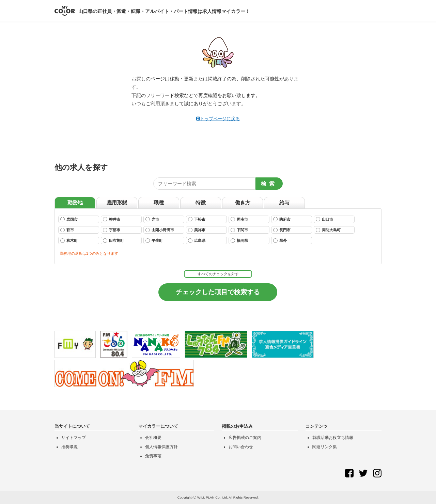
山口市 (324, 219)
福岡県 (239, 241)
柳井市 (112, 219)
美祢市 (197, 230)
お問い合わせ (241, 447)
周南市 (239, 219)
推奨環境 (69, 447)
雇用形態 (117, 202)
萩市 (67, 230)
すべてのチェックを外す (218, 274)
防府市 (282, 219)
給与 (284, 202)
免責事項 (153, 456)
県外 (280, 241)
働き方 (243, 202)
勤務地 (75, 202)
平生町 (154, 241)
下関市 (239, 230)
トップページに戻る (218, 119)
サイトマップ (74, 438)
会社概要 (153, 438)
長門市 (282, 230)
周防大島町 (328, 230)
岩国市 (69, 219)
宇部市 (112, 230)
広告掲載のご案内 (245, 438)
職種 (159, 202)
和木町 (69, 241)
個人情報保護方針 (161, 447)
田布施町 (113, 241)
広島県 (197, 241)
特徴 (201, 202)
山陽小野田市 (160, 230)
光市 (152, 219)
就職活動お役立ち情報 (333, 438)
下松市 (197, 219)
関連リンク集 (325, 447)
